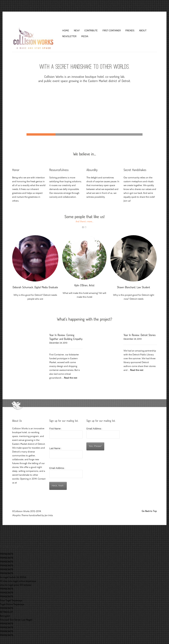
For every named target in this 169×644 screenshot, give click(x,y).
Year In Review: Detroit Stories (140, 335)
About (143, 30)
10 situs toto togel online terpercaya (18, 581)
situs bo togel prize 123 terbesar (16, 585)
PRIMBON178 (7, 554)
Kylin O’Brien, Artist (84, 285)
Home (66, 30)
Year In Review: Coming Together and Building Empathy (66, 337)
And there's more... (84, 221)
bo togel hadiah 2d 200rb (13, 577)
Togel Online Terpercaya (12, 604)
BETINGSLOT (6, 612)
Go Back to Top (149, 511)
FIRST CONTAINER (112, 30)
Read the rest (71, 378)
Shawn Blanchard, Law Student (133, 287)
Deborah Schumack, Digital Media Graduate (35, 287)
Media (85, 36)
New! (77, 30)
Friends (130, 30)
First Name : (66, 433)
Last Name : (66, 452)
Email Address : (57, 468)
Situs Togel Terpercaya (11, 600)
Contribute (91, 30)
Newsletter (69, 36)
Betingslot (5, 616)
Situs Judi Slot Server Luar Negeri (16, 620)
